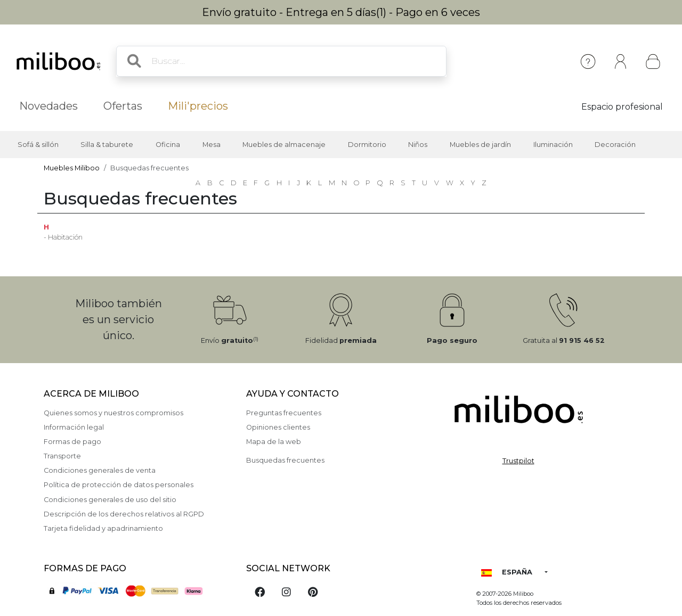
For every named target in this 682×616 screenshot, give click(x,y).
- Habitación (63, 237)
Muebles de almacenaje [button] (284, 145)
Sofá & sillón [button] (38, 145)
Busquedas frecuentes (285, 460)
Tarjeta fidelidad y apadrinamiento (103, 528)
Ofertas (123, 106)
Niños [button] (418, 145)
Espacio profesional (622, 107)
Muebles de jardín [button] (480, 145)
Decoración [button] (615, 145)
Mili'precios (198, 106)
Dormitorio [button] (367, 145)
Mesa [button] (212, 145)
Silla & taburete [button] (107, 145)
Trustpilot (518, 461)
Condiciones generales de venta (100, 470)
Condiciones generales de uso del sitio (110, 500)
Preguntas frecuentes (284, 413)
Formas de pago (72, 442)
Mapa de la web (274, 442)
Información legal (74, 427)
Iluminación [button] (553, 145)
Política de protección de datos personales (119, 485)
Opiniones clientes (278, 427)
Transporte (62, 456)
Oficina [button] (168, 145)
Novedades (48, 106)
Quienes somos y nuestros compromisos (113, 413)
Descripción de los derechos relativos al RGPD (124, 514)
